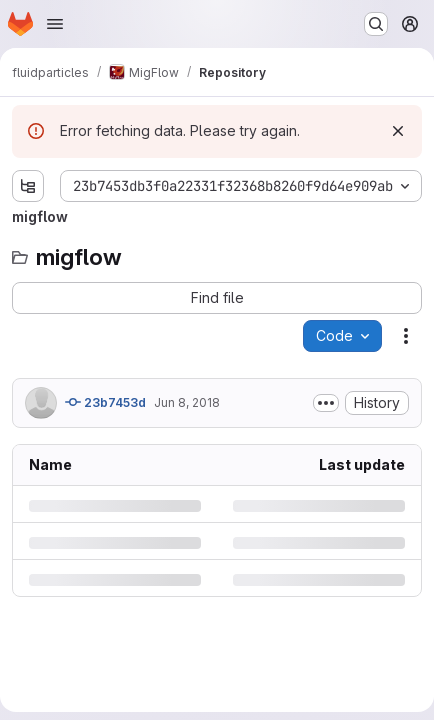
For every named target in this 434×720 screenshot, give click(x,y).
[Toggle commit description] (326, 403)
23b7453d (105, 402)
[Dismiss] (398, 131)
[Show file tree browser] (28, 186)
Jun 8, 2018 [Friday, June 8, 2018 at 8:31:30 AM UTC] (187, 402)
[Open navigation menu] (55, 24)
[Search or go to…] (376, 24)
